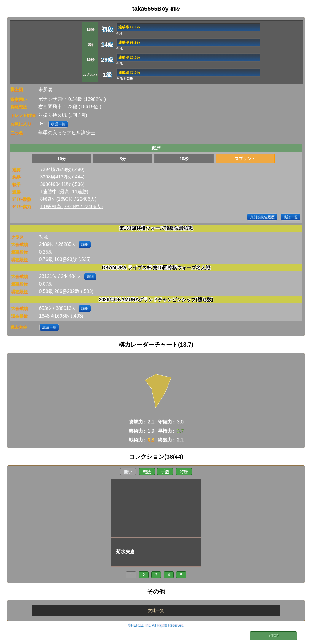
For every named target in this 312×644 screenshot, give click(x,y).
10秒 (184, 159)
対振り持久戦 (52, 115)
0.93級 (128, 79)
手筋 (165, 472)
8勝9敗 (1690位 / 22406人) (68, 199)
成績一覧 (49, 327)
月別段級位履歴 (262, 217)
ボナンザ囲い (52, 99)
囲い (128, 472)
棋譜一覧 (58, 124)
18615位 (89, 107)
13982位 (94, 99)
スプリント (245, 159)
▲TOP (273, 636)
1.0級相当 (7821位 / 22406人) (71, 207)
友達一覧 (156, 610)
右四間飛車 (50, 107)
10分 (62, 159)
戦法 (147, 472)
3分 (123, 159)
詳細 (85, 245)
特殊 (184, 472)
